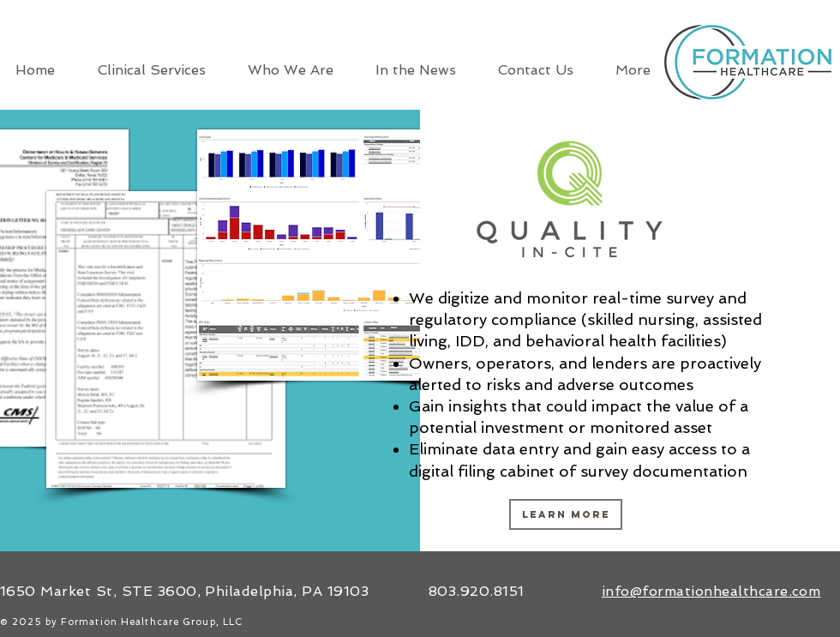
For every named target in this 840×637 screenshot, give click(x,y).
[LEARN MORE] (566, 514)
